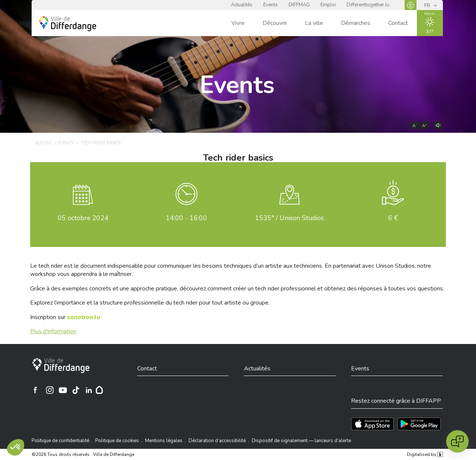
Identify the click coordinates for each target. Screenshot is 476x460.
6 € (393, 218)
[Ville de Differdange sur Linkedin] (89, 390)
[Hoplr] (99, 390)
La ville (314, 23)
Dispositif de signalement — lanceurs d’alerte (301, 441)
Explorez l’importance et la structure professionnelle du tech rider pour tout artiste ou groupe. (150, 303)
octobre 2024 (83, 218)
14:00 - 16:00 (186, 218)
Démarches (356, 23)
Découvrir (275, 23)
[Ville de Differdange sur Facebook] (35, 390)
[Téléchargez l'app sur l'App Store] (372, 424)
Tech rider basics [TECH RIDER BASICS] (101, 143)
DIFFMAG (299, 5)
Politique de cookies (117, 441)
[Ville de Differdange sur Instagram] (50, 390)
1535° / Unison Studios (290, 218)
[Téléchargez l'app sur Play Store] (419, 424)
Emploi (328, 5)
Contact (398, 23)
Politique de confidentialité (60, 441)
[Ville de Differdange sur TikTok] (76, 390)
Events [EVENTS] (66, 143)
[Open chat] (457, 441)
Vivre (238, 23)
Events (271, 5)
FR (428, 5)
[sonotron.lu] (83, 317)
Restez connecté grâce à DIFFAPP (396, 401)
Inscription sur (65, 317)
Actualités (242, 5)
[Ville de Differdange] (61, 366)
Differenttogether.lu (368, 5)
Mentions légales (164, 441)
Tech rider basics (238, 158)
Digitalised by (425, 454)
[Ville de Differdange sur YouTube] (63, 390)
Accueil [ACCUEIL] (43, 143)
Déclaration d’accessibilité (217, 441)
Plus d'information (53, 331)
